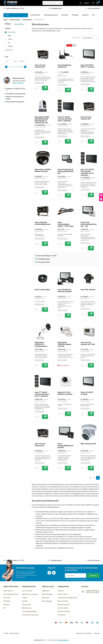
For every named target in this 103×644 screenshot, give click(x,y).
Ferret (10, 39)
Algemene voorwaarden (30, 594)
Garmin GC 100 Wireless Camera (65, 393)
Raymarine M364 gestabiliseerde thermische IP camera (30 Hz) (42, 120)
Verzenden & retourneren (30, 615)
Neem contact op (18, 83)
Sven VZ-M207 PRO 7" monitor (88, 66)
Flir (9, 43)
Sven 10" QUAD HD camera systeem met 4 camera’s (87, 172)
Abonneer (93, 576)
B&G (9, 36)
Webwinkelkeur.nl (63, 640)
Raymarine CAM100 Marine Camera (64, 344)
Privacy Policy (26, 605)
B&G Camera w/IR (88, 444)
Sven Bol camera (88, 290)
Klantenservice (27, 608)
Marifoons (85, 15)
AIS (93, 15)
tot (15, 61)
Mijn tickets (46, 598)
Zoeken (61, 3)
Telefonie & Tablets (64, 612)
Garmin (10, 46)
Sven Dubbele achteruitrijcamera (42, 223)
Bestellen (25, 601)
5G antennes (62, 615)
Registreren (46, 591)
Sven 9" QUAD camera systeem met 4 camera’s (65, 119)
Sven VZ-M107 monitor (87, 393)
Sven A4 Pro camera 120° (40, 66)
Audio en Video (63, 594)
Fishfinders (75, 15)
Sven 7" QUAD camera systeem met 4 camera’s (42, 394)
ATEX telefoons (35, 15)
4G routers (65, 15)
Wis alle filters (19, 24)
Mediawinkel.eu (14, 633)
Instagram (49, 572)
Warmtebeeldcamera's (51, 15)
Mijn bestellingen (47, 594)
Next (98, 478)
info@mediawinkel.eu (93, 591)
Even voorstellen (27, 591)
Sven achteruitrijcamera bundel (65, 446)
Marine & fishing (63, 601)
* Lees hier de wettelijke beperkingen (76, 579)
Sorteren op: (76, 38)
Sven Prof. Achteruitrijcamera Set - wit (89, 224)
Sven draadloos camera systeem (65, 291)
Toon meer (9, 50)
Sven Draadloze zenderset (64, 66)
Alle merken (12, 32)
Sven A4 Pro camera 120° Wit (88, 343)
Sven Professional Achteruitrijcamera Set (66, 172)
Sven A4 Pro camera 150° (86, 118)
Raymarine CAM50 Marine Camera (43, 171)
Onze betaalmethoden (29, 612)
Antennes (61, 591)
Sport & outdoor (63, 608)
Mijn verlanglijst (47, 601)
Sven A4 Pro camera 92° (40, 445)
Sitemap (97, 633)
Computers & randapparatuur (67, 598)
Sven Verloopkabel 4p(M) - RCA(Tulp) (65, 224)
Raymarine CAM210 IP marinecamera (41, 344)
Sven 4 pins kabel (42, 290)
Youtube (54, 572)
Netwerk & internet (64, 605)
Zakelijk (24, 598)
